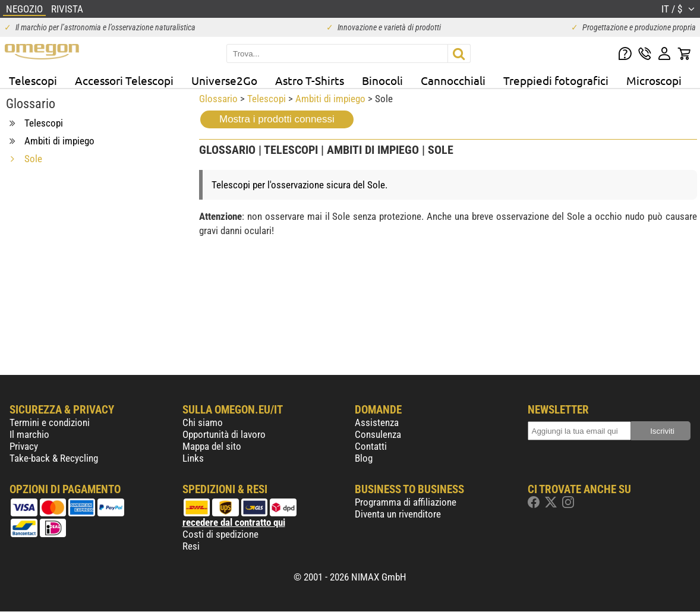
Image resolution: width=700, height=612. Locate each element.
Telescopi (33, 80)
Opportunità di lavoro (224, 434)
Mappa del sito (212, 446)
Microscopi (654, 80)
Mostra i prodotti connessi (277, 119)
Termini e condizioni (50, 422)
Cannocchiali (453, 80)
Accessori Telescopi (124, 80)
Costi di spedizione (220, 534)
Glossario (218, 99)
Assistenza (377, 422)
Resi (191, 546)
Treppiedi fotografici (556, 80)
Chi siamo (203, 422)
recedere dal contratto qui (234, 522)
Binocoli (382, 80)
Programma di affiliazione (406, 502)
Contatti (371, 446)
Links (193, 458)
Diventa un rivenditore (398, 514)
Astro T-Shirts (310, 80)
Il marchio (29, 434)
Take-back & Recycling (54, 458)
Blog (364, 458)
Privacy (24, 446)
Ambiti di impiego (330, 99)
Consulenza (378, 434)
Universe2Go (224, 80)
